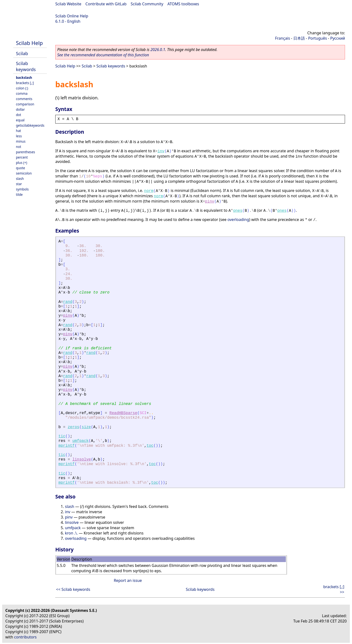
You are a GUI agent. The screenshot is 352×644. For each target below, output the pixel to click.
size (86, 427)
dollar (20, 109)
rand (68, 302)
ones (238, 211)
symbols (22, 189)
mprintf (67, 446)
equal (20, 120)
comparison (25, 104)
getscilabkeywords (30, 125)
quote (21, 168)
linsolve (82, 460)
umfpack (81, 441)
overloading (238, 220)
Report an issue (128, 580)
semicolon (24, 173)
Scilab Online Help (72, 16)
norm (149, 191)
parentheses (25, 152)
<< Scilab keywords (73, 589)
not (19, 147)
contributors (25, 637)
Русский (338, 38)
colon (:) (22, 88)
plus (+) (21, 163)
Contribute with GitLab (106, 4)
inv (161, 151)
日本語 (299, 38)
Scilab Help (29, 43)
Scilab (22, 53)
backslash (24, 77)
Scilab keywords (26, 66)
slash (20, 179)
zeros (73, 427)
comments (24, 99)
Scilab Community (147, 4)
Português (317, 38)
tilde (19, 194)
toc (150, 446)
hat (18, 131)
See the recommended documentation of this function (103, 55)
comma (22, 93)
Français (282, 38)
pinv (210, 202)
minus (21, 141)
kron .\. (71, 533)
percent (22, 157)
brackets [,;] (25, 83)
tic (62, 436)
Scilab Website (68, 4)
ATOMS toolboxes (183, 4)
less (19, 136)
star (19, 184)
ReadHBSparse (123, 413)
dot (19, 115)
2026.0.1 (158, 50)
